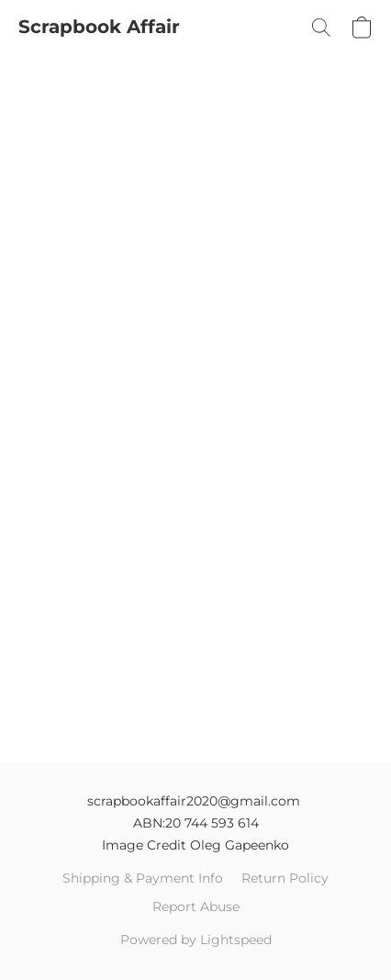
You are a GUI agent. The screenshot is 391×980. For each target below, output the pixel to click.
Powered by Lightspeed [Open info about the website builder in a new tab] (196, 940)
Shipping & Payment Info (143, 878)
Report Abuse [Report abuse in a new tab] (196, 907)
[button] (99, 28)
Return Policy (285, 878)
